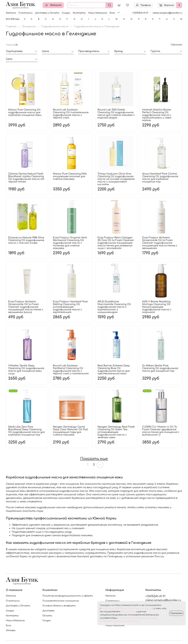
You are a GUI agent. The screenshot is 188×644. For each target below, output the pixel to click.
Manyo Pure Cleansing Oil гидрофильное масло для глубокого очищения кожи (25, 112)
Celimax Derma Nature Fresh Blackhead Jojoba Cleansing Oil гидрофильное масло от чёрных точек (26, 178)
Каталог (53, 5)
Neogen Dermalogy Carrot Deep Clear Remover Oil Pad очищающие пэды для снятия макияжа (70, 431)
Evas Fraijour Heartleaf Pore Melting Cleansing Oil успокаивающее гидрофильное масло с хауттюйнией (70, 307)
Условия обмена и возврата (59, 606)
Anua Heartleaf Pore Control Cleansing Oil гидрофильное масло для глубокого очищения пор (160, 178)
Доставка (48, 611)
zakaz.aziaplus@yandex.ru (167, 13)
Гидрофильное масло (55, 26)
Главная (11, 26)
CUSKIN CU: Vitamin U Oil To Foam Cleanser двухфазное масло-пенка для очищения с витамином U (161, 431)
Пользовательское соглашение (61, 601)
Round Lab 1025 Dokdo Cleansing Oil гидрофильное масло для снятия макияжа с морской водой (116, 114)
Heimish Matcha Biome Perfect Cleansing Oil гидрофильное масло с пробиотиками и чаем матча (157, 115)
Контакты (79, 13)
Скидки (66, 13)
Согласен (176, 613)
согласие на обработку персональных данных (127, 608)
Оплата (47, 616)
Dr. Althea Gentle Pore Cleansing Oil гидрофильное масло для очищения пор (160, 368)
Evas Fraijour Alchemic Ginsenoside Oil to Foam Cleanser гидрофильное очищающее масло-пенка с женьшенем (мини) (26, 307)
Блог (112, 13)
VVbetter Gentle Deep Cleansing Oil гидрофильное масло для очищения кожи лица (26, 370)
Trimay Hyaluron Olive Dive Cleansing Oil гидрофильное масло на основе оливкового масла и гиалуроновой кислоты (116, 179)
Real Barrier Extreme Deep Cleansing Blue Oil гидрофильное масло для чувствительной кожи (114, 370)
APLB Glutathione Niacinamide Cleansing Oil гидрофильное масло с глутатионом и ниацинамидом (114, 307)
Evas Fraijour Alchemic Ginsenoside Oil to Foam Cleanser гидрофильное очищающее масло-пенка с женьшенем (160, 243)
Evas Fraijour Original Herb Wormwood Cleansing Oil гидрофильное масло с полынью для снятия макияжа (70, 243)
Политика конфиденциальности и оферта (68, 596)
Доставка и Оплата (47, 13)
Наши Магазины (98, 13)
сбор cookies (128, 612)
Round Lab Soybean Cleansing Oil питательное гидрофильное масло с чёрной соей (71, 114)
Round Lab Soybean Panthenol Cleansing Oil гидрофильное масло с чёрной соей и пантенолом (71, 370)
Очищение (29, 26)
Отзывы (11, 630)
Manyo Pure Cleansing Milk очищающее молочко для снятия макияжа (70, 176)
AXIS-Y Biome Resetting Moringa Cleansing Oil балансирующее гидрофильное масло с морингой (157, 307)
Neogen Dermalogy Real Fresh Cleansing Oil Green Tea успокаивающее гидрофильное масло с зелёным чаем (116, 432)
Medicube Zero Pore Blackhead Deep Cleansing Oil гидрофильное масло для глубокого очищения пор (26, 431)
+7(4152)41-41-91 (140, 13)
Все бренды (13, 19)
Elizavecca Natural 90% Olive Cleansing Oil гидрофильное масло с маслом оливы (26, 240)
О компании (25, 13)
